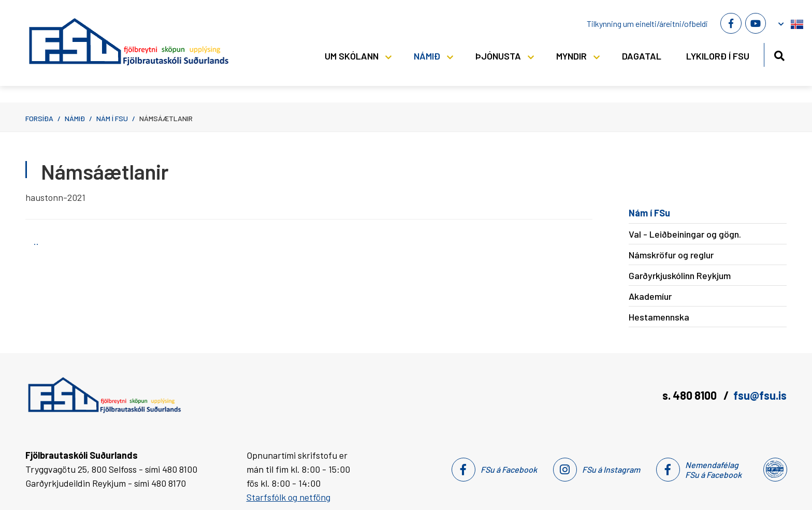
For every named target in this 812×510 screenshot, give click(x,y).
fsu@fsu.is (760, 395)
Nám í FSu (112, 118)
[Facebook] (731, 23)
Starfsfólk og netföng (288, 497)
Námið (75, 118)
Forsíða (39, 118)
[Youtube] (756, 23)
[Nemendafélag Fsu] (774, 470)
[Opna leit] (779, 54)
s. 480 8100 (691, 395)
